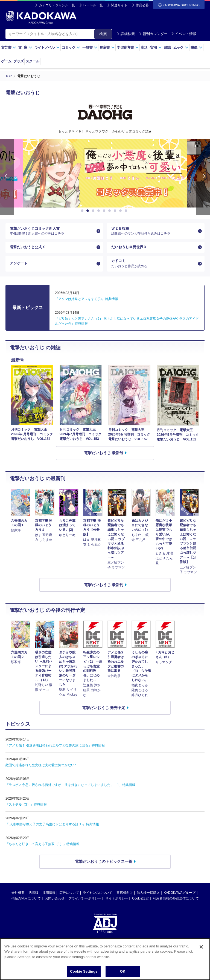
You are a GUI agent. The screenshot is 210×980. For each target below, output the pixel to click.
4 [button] (100, 211)
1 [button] (83, 211)
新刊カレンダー (153, 34)
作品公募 (142, 5)
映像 (196, 47)
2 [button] (89, 211)
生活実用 (151, 47)
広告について (69, 899)
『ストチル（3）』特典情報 (26, 811)
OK (123, 971)
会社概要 (18, 899)
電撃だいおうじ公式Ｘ (29, 250)
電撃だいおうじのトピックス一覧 (104, 868)
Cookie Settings (84, 971)
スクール (32, 61)
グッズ (18, 61)
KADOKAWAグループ (180, 899)
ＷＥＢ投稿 (154, 232)
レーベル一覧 (93, 5)
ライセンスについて (98, 899)
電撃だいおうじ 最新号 (104, 459)
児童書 (107, 47)
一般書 (90, 47)
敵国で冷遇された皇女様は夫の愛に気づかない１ (42, 772)
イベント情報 (184, 34)
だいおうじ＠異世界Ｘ (130, 250)
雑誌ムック (176, 47)
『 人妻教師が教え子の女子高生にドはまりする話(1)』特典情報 (52, 831)
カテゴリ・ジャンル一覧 (57, 5)
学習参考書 (128, 47)
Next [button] (203, 177)
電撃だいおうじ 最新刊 (104, 591)
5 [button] (105, 211)
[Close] (201, 947)
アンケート (19, 269)
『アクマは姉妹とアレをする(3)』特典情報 (87, 305)
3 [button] (94, 211)
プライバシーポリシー (85, 905)
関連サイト (119, 5)
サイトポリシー (117, 905)
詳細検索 (126, 34)
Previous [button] (7, 177)
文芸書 (9, 47)
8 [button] (121, 211)
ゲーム (6, 61)
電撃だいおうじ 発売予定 (104, 714)
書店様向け (125, 899)
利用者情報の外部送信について (176, 905)
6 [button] (110, 211)
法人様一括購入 (148, 899)
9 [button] (127, 211)
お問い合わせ (55, 905)
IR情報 (33, 899)
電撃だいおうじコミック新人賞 (52, 232)
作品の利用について (26, 905)
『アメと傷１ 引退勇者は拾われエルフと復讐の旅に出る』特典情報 (55, 752)
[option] (105, 173)
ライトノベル (47, 47)
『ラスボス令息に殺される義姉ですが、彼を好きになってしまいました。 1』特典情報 (70, 791)
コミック (71, 47)
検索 (103, 34)
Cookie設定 (140, 905)
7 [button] (116, 211)
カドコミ (154, 269)
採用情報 (49, 899)
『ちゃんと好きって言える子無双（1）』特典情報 (43, 851)
